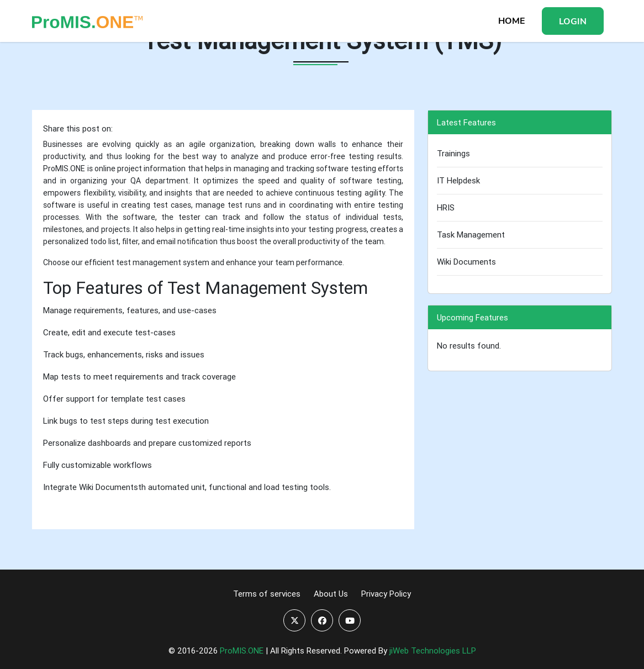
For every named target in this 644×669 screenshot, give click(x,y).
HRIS (446, 207)
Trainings (453, 153)
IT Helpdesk (458, 180)
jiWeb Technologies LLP (433, 650)
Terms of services (267, 594)
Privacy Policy (386, 594)
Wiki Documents (466, 262)
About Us (331, 594)
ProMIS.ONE (242, 650)
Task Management (471, 235)
